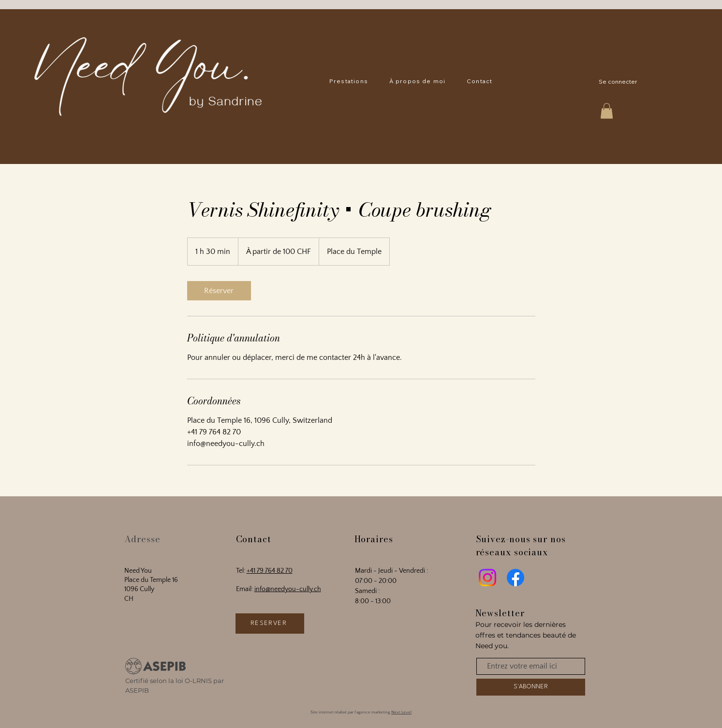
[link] (219, 291)
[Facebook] (516, 578)
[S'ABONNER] (531, 687)
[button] (349, 82)
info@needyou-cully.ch (288, 589)
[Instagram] (487, 578)
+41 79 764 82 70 (270, 571)
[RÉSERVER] (270, 624)
